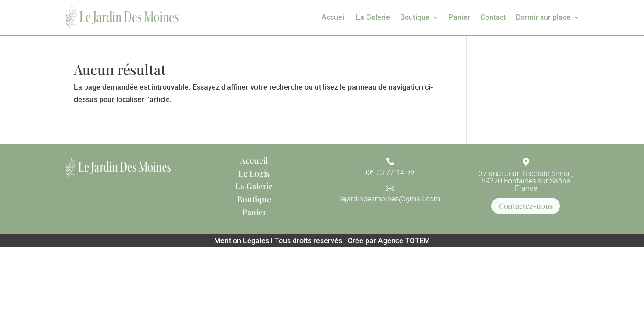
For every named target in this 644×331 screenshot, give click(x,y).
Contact (493, 17)
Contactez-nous (526, 206)
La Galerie (373, 17)
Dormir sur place (543, 17)
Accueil (334, 17)
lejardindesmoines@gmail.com (390, 199)
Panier (460, 17)
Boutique (415, 17)
